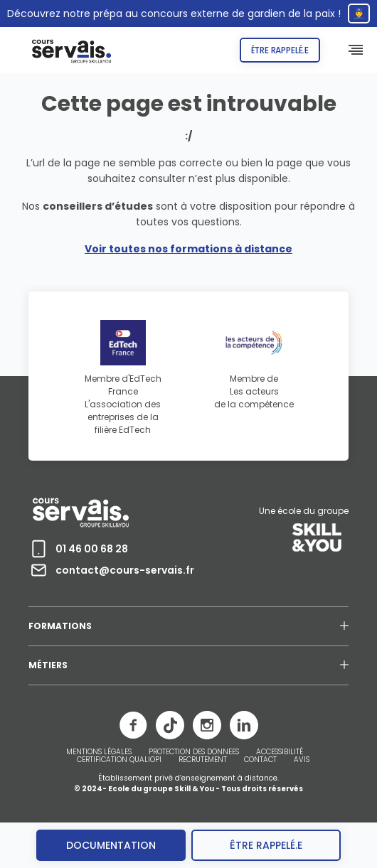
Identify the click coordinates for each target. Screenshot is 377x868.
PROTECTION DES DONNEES (194, 752)
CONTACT (260, 760)
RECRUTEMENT (203, 760)
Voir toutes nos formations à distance (188, 249)
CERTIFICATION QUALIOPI (119, 760)
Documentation (111, 845)
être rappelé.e (266, 845)
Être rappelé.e (280, 50)
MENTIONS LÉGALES (99, 752)
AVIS (302, 760)
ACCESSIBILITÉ (280, 752)
